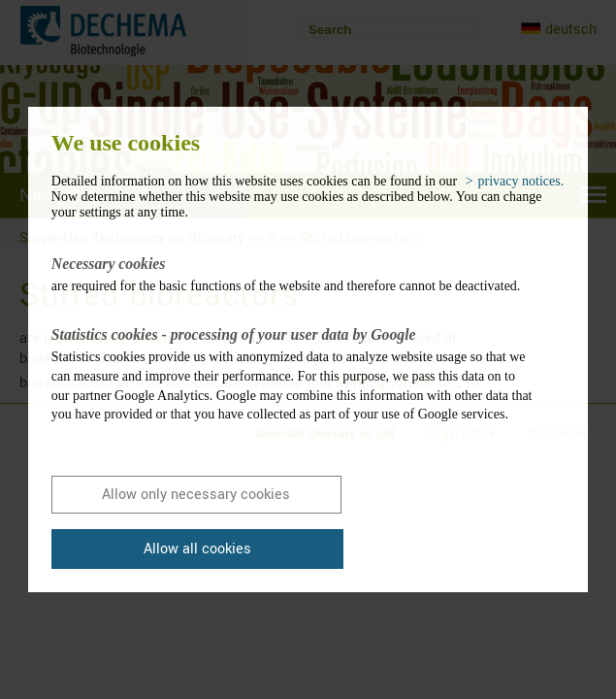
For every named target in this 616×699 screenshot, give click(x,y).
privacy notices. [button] (521, 181)
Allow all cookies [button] (197, 549)
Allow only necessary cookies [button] (196, 495)
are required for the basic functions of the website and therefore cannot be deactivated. (293, 273)
